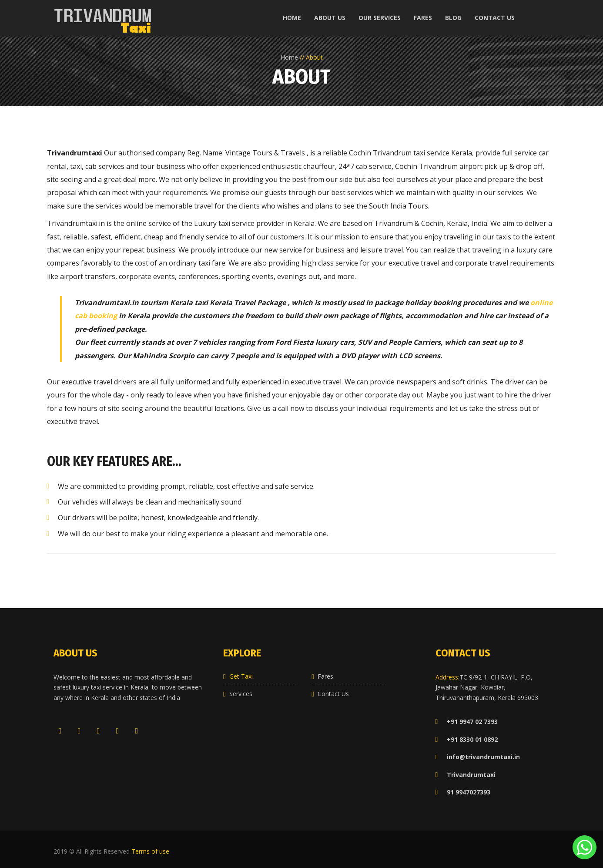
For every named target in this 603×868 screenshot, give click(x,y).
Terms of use (150, 851)
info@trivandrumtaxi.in (483, 757)
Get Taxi (241, 676)
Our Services (380, 18)
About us (330, 18)
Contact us (495, 18)
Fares (423, 18)
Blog (453, 18)
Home (292, 18)
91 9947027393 (463, 792)
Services (241, 694)
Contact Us (333, 694)
